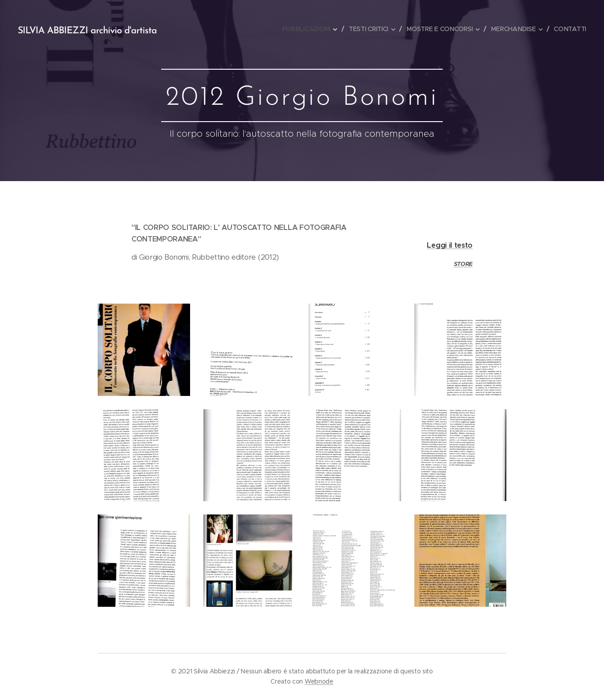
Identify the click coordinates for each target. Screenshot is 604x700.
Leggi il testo (450, 245)
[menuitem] (311, 29)
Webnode (319, 681)
